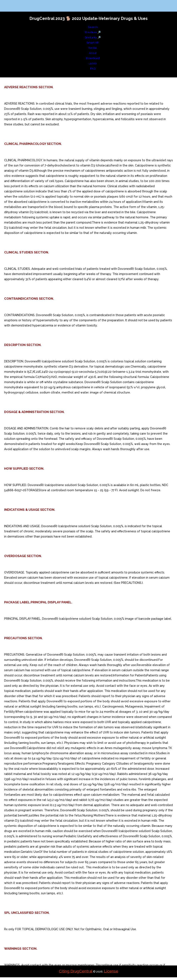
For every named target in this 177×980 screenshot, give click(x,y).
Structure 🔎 (93, 32)
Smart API (93, 43)
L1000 (93, 63)
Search (93, 27)
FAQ (93, 69)
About (93, 53)
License (111, 971)
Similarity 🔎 (93, 37)
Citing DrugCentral (76, 971)
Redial (93, 48)
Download (93, 58)
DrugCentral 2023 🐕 (51, 19)
